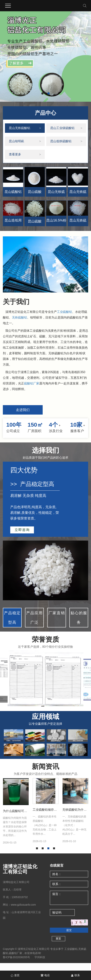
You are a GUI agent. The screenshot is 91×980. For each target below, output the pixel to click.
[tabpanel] (16, 811)
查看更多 (15, 154)
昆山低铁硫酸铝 (61, 141)
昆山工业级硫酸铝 (62, 128)
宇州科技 (40, 957)
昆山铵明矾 (16, 141)
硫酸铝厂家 (32, 383)
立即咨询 (22, 530)
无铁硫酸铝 (20, 317)
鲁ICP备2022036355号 (16, 957)
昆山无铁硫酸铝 (20, 128)
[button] (42, 93)
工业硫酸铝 (64, 312)
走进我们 (23, 410)
